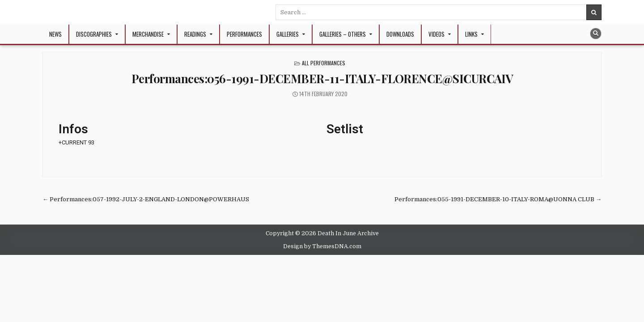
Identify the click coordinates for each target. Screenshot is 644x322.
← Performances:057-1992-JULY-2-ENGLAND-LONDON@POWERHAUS (146, 199)
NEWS (55, 34)
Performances (244, 34)
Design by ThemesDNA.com (322, 246)
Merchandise (148, 34)
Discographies (94, 34)
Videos (436, 34)
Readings (195, 34)
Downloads (400, 34)
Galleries (288, 34)
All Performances (324, 63)
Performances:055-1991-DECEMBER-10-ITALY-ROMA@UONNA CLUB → (498, 199)
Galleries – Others (343, 34)
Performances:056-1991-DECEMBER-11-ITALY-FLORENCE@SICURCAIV (322, 78)
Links (471, 34)
